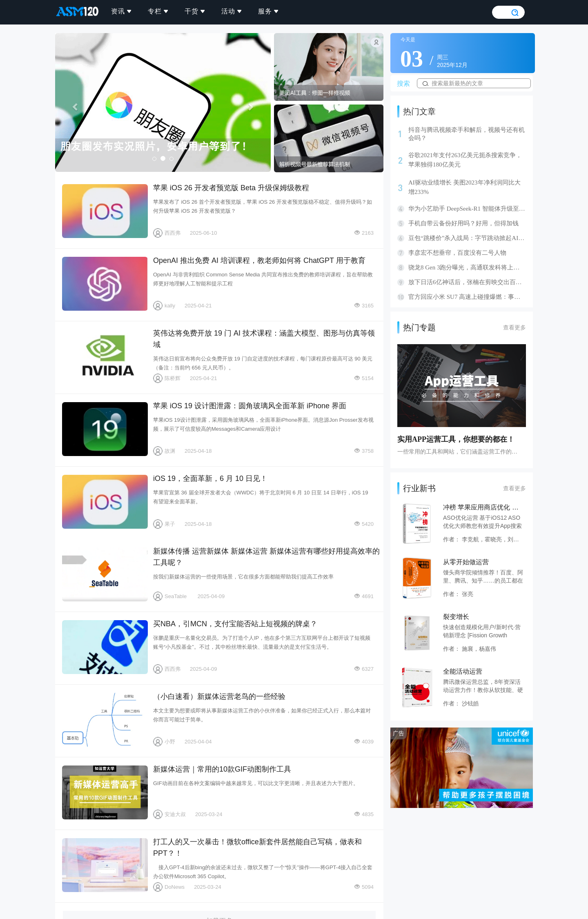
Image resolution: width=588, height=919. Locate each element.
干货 (195, 11)
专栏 (158, 11)
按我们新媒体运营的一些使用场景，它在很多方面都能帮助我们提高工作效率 (243, 577)
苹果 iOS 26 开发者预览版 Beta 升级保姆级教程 (105, 211)
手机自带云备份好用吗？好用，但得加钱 (463, 223)
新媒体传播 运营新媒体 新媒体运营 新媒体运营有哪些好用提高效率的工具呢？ (105, 574)
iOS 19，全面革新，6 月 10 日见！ (105, 502)
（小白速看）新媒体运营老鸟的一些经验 (105, 720)
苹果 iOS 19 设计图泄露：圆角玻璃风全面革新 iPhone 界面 (105, 429)
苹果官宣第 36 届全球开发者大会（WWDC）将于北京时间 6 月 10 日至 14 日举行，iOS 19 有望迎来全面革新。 (261, 497)
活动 (232, 11)
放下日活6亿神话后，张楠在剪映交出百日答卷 (467, 282)
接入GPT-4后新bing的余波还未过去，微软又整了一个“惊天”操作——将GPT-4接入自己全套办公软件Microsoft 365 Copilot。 (263, 872)
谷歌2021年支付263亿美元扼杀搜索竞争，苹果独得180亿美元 (465, 160)
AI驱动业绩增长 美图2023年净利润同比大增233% (464, 187)
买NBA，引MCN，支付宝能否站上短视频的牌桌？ (105, 647)
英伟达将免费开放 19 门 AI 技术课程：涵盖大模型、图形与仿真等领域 (105, 356)
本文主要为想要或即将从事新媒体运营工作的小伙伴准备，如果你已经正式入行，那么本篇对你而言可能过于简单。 (262, 715)
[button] (71, 102)
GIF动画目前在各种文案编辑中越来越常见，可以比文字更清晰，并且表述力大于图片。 (256, 783)
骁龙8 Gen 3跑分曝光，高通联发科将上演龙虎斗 (467, 267)
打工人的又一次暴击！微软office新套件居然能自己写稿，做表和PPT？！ (105, 865)
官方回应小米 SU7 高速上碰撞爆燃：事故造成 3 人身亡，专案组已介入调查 (467, 297)
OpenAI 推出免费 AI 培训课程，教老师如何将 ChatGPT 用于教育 (105, 284)
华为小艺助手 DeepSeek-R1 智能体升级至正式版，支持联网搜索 (467, 209)
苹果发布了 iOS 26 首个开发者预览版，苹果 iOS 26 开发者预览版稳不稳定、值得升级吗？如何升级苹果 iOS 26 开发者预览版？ (263, 206)
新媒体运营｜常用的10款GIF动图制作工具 (105, 792)
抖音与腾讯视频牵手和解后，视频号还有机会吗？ (467, 134)
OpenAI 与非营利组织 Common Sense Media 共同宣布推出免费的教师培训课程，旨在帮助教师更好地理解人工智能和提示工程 (263, 279)
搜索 (403, 83)
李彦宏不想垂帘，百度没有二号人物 (457, 253)
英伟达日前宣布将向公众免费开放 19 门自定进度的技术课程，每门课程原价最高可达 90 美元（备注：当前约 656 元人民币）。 (263, 363)
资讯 (122, 11)
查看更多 (514, 327)
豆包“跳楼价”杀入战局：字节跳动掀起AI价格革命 (467, 238)
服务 (269, 11)
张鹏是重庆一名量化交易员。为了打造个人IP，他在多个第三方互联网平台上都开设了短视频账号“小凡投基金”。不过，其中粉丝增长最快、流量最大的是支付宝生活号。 (262, 642)
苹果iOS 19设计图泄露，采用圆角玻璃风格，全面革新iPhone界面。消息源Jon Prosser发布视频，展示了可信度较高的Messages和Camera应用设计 (263, 424)
